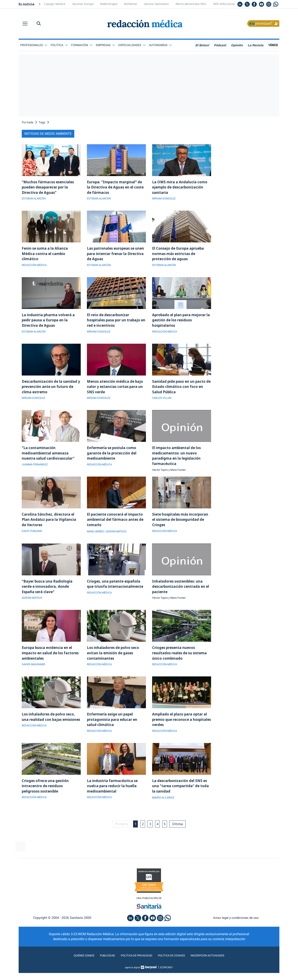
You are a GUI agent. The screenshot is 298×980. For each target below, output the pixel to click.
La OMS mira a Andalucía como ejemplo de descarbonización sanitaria (181, 188)
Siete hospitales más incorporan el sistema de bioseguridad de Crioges (175, 527)
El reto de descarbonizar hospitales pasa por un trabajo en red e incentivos (115, 323)
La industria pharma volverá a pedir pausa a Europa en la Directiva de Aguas (50, 323)
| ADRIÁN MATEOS (118, 539)
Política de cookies (174, 968)
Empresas (105, 45)
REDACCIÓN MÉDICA (35, 268)
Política (59, 45)
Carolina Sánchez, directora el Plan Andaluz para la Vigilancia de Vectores (50, 527)
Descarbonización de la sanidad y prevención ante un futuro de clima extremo (51, 391)
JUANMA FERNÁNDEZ (36, 471)
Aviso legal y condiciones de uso (236, 931)
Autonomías (160, 45)
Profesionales (34, 45)
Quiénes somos (75, 968)
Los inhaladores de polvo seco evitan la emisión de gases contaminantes (115, 662)
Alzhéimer (131, 4)
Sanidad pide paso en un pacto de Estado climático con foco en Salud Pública (180, 391)
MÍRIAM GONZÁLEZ (165, 200)
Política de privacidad (134, 968)
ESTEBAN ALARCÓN (35, 200)
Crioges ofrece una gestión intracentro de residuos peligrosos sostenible (47, 798)
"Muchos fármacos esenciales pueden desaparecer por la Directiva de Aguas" (49, 188)
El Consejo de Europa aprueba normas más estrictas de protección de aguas (180, 255)
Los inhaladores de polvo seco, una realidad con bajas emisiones (50, 730)
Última (180, 836)
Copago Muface (55, 4)
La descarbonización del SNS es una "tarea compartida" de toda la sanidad (181, 798)
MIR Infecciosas (224, 4)
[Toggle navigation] (25, 24)
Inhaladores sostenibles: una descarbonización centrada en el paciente (180, 594)
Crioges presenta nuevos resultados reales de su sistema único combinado (181, 662)
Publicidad (102, 968)
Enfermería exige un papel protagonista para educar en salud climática (114, 730)
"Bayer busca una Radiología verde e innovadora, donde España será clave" (48, 594)
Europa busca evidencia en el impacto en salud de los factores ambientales (48, 662)
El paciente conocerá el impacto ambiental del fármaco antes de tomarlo (116, 527)
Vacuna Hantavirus (156, 4)
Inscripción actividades (215, 968)
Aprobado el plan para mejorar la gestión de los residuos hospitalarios (181, 323)
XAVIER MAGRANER (35, 674)
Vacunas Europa (83, 4)
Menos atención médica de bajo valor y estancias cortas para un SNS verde (116, 391)
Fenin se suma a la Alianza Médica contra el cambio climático (46, 255)
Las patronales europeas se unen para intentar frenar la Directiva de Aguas (113, 255)
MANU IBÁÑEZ (96, 539)
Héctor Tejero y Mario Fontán (171, 477)
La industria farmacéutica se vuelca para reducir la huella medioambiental (114, 798)
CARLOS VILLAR (163, 403)
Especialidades (132, 45)
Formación (82, 45)
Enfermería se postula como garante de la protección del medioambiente (113, 459)
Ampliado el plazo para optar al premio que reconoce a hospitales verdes (181, 730)
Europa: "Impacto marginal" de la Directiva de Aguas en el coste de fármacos (116, 188)
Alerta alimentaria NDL (191, 4)
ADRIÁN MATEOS (33, 607)
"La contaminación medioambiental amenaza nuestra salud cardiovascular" (49, 459)
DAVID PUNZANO (33, 539)
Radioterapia (109, 4)
